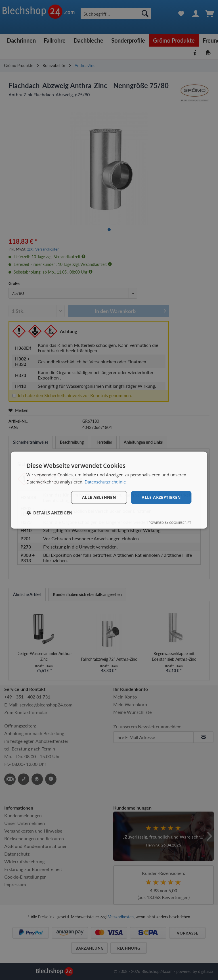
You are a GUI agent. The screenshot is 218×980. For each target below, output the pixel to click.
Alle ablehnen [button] (99, 497)
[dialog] (109, 490)
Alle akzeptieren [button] (161, 497)
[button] (49, 512)
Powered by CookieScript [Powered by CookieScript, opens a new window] (170, 522)
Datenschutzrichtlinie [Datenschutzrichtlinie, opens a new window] (105, 482)
